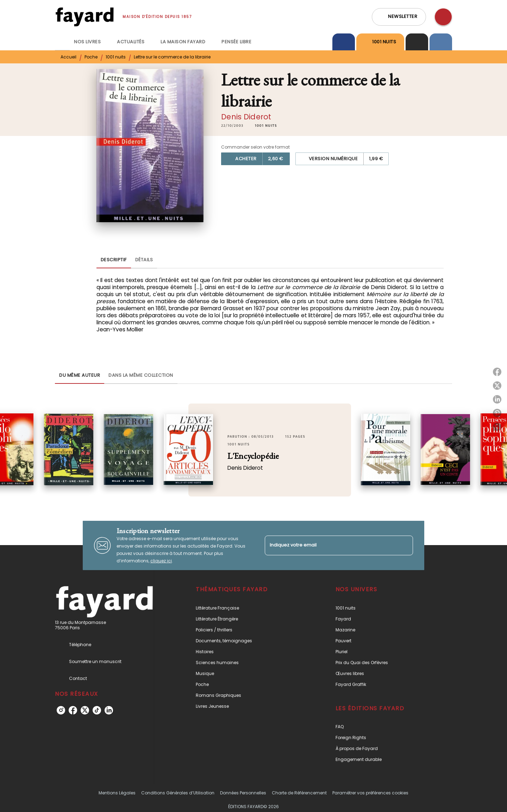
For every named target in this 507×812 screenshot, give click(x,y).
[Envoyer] (405, 545)
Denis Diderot (246, 117)
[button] (399, 17)
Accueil (68, 57)
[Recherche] (443, 17)
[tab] (62, 42)
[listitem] (61, 710)
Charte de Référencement (299, 793)
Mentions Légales (117, 793)
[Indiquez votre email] (330, 545)
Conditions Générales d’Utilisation (178, 793)
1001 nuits (116, 57)
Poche (91, 57)
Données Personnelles (243, 793)
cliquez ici (161, 561)
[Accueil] (84, 17)
